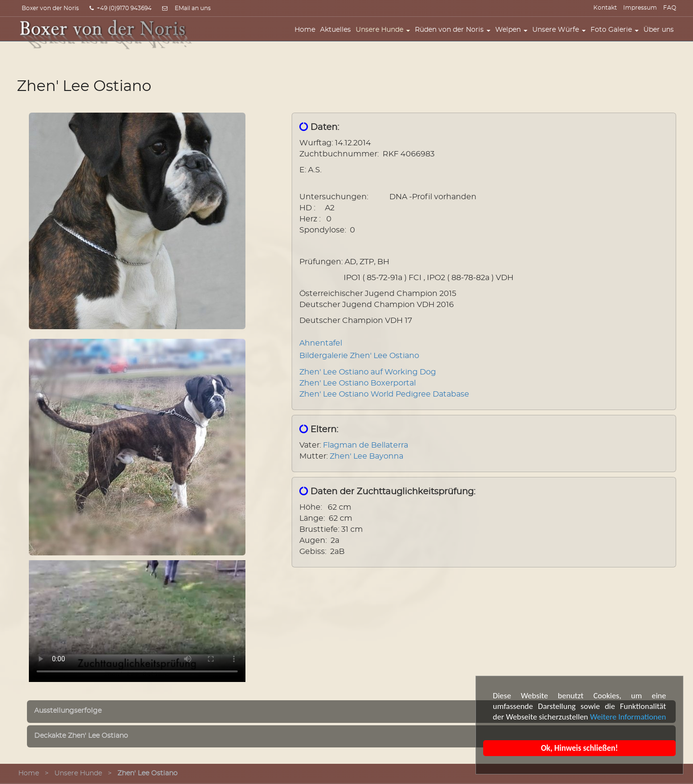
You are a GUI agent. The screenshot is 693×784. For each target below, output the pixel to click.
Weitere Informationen (629, 717)
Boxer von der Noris (50, 8)
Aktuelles (338, 37)
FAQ (670, 8)
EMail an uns (193, 8)
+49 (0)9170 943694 (121, 8)
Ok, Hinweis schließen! (580, 748)
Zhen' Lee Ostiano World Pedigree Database (384, 394)
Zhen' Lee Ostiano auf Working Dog (368, 372)
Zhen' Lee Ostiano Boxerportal (358, 383)
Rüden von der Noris (455, 37)
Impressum (640, 8)
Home (307, 37)
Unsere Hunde (385, 37)
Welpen (514, 37)
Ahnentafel (321, 343)
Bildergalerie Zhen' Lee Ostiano (359, 356)
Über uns (661, 37)
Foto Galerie (617, 37)
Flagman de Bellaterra (366, 445)
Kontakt (605, 8)
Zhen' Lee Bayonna (366, 456)
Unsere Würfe (561, 37)
